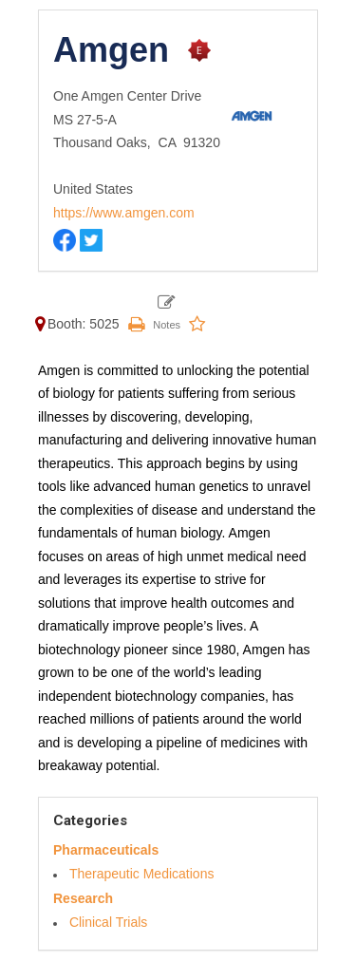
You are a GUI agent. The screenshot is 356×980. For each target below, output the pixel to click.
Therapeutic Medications (142, 874)
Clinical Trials (108, 922)
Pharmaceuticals (106, 850)
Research (83, 898)
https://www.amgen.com (124, 213)
